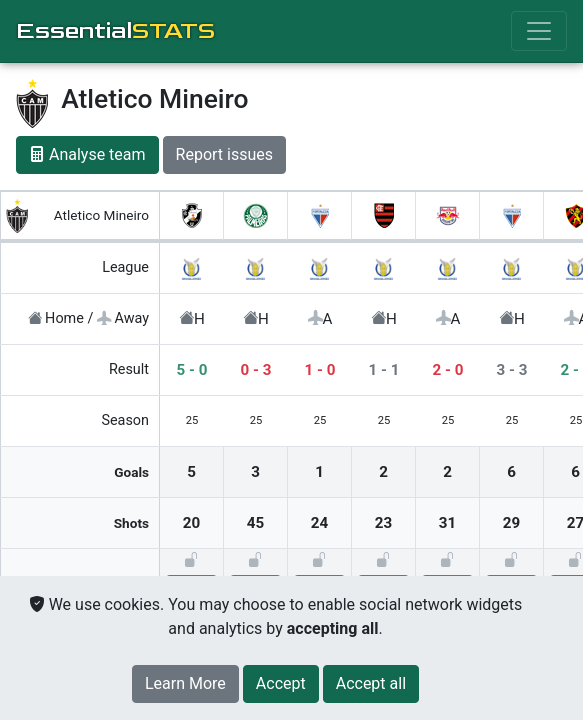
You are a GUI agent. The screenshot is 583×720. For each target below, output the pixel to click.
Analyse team (87, 154)
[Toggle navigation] (539, 31)
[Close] (281, 684)
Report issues (224, 154)
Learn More (185, 683)
